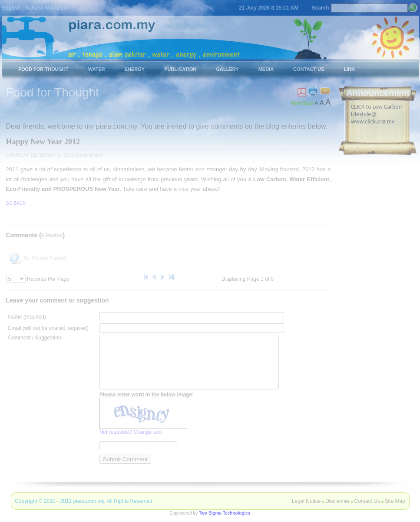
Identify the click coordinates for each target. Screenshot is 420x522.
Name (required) (27, 316)
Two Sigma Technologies (225, 513)
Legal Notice (306, 501)
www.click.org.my (373, 121)
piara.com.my (88, 501)
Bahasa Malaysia (46, 8)
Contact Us (367, 501)
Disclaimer (337, 501)
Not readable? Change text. (131, 442)
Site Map (395, 501)
